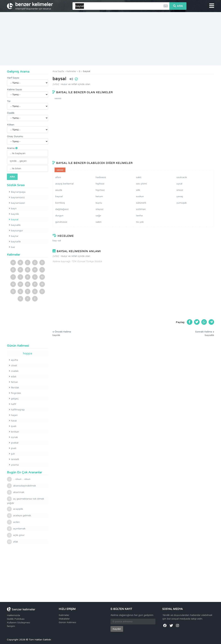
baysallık (15, 225)
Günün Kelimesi (67, 622)
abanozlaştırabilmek (21, 486)
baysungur (16, 231)
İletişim (11, 626)
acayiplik (15, 509)
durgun (59, 216)
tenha (139, 216)
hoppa (28, 353)
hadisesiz (101, 177)
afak (12, 542)
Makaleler (64, 619)
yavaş (180, 196)
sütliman (141, 209)
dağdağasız (62, 209)
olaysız (100, 209)
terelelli (14, 459)
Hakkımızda (13, 615)
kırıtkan (14, 432)
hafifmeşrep (17, 410)
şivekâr (14, 443)
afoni (58, 177)
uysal (179, 184)
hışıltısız (100, 184)
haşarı (13, 415)
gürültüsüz (61, 222)
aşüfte (14, 360)
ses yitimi (141, 184)
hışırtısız (100, 190)
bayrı (13, 208)
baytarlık (15, 242)
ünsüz (180, 190)
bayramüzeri (17, 203)
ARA (178, 6)
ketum (99, 196)
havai (13, 421)
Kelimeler (71, 71)
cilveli (13, 366)
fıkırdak (14, 388)
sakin (99, 222)
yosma (14, 465)
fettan (14, 382)
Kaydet (117, 629)
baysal (87, 71)
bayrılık (14, 214)
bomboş (60, 203)
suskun (140, 196)
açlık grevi (16, 535)
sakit (139, 177)
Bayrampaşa (17, 192)
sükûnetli (141, 203)
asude (59, 190)
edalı (13, 377)
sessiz (58, 98)
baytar (14, 236)
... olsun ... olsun (19, 479)
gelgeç (14, 399)
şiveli (13, 448)
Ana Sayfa (58, 71)
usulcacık (182, 177)
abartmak (16, 492)
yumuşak (182, 203)
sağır (98, 216)
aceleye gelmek (19, 516)
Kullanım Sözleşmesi (18, 623)
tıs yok (140, 222)
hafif (13, 404)
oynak (13, 437)
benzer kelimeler (34, 6)
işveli (13, 426)
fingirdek (15, 393)
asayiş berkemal (64, 184)
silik (138, 190)
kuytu (99, 203)
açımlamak (16, 529)
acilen (13, 522)
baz (12, 247)
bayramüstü (17, 197)
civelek (14, 371)
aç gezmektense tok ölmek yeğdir (25, 500)
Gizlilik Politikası (16, 619)
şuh (12, 454)
